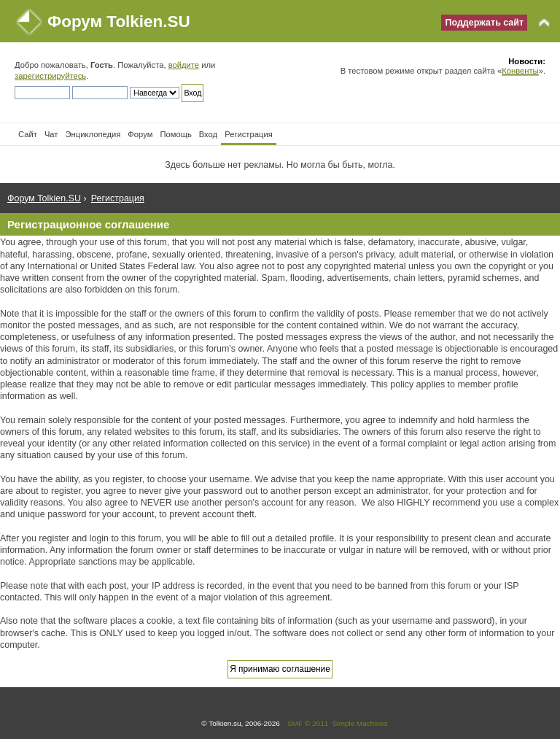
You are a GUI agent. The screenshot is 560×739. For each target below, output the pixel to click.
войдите (184, 65)
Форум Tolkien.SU (119, 22)
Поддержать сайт (484, 23)
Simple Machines (360, 723)
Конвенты (520, 71)
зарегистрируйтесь (50, 76)
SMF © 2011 (308, 723)
